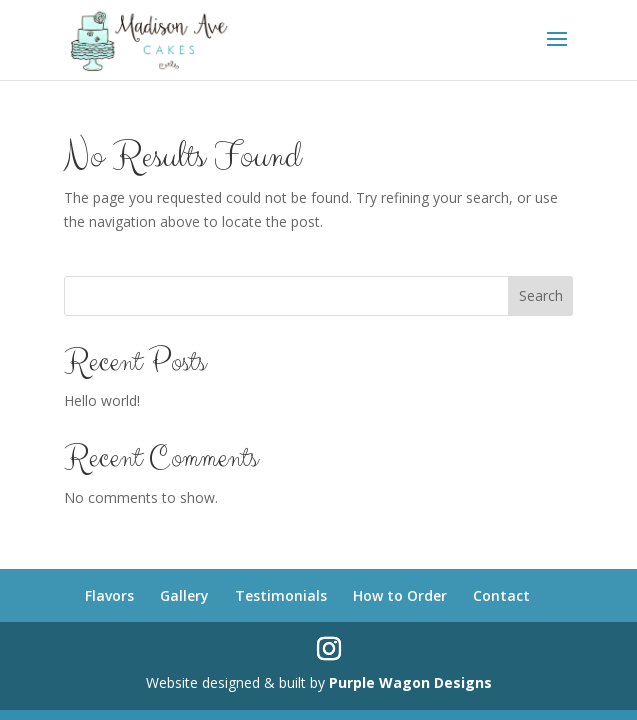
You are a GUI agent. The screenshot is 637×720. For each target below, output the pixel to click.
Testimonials (281, 595)
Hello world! (102, 400)
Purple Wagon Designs (410, 682)
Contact (501, 595)
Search (541, 295)
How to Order (400, 595)
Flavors (109, 595)
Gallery (184, 595)
